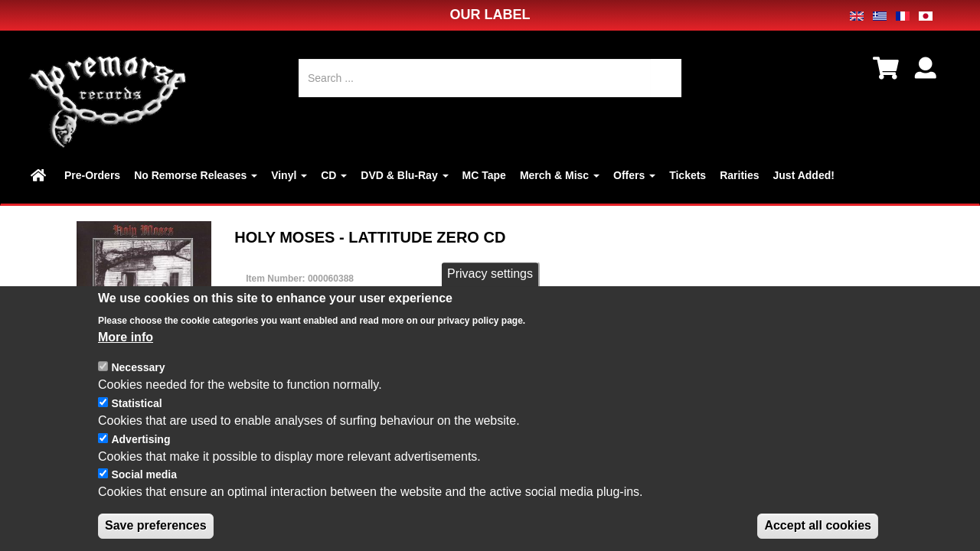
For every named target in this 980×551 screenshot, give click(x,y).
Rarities (739, 175)
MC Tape (484, 175)
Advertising (140, 445)
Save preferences (156, 532)
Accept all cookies (818, 532)
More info (126, 343)
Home (41, 175)
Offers (634, 175)
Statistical (136, 410)
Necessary (138, 374)
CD (334, 175)
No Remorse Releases (196, 175)
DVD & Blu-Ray (404, 175)
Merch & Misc (560, 175)
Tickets (688, 175)
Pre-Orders (92, 175)
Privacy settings (490, 280)
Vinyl (289, 175)
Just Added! (804, 175)
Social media (144, 481)
